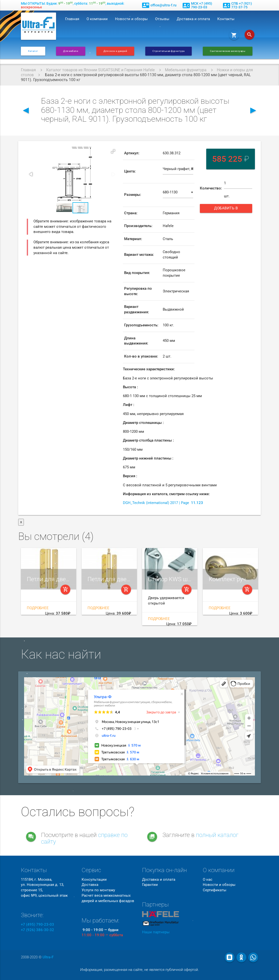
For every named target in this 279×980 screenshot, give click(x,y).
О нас (208, 880)
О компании (97, 19)
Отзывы (162, 19)
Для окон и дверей (115, 51)
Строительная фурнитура (169, 51)
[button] (113, 151)
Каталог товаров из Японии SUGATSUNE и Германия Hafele (100, 70)
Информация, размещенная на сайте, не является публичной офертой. (139, 970)
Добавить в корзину (229, 209)
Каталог (33, 51)
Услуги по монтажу (98, 890)
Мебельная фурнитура (186, 70)
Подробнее (38, 608)
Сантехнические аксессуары (228, 51)
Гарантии (150, 885)
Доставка (90, 885)
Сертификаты (215, 890)
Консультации (94, 880)
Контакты (226, 19)
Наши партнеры (156, 932)
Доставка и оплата (193, 19)
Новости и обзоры (131, 19)
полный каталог (217, 835)
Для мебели (71, 51)
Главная (72, 19)
